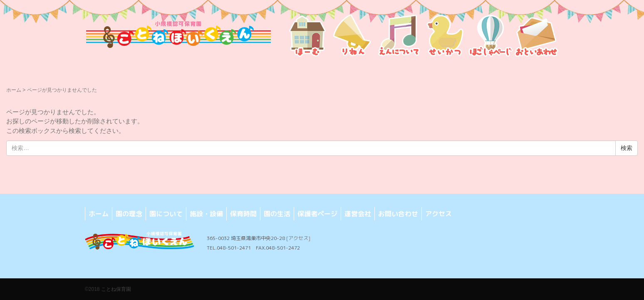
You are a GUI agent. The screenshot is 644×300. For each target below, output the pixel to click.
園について (166, 214)
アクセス (438, 214)
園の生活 (277, 214)
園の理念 (129, 214)
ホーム (14, 90)
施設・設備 (206, 214)
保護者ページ (317, 214)
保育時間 (243, 214)
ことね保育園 (116, 289)
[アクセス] (298, 238)
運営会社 (358, 214)
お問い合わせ (398, 214)
